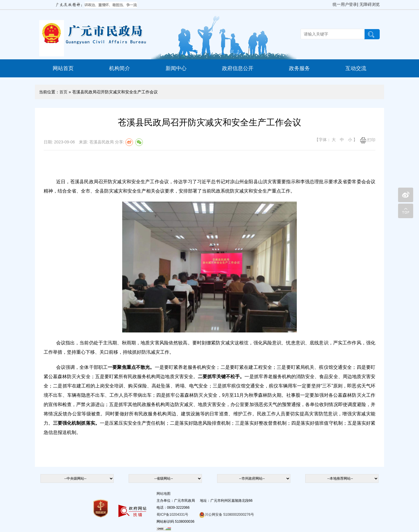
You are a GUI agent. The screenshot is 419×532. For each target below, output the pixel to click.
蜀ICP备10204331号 (172, 515)
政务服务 (299, 68)
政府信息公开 (238, 68)
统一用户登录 (345, 4)
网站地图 (164, 494)
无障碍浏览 (370, 4)
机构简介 (120, 68)
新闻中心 (176, 68)
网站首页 (63, 68)
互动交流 (356, 68)
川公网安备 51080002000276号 (227, 515)
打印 (368, 140)
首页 (63, 92)
